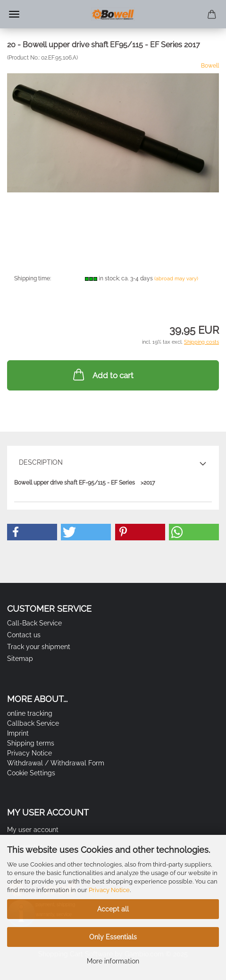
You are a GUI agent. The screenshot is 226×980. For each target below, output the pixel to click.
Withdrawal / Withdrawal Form (56, 763)
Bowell (210, 66)
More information (113, 961)
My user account (33, 830)
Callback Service (33, 723)
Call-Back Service (34, 623)
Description (41, 462)
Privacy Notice (109, 890)
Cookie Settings (31, 773)
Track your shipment (39, 647)
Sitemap (20, 659)
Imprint (18, 733)
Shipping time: (33, 278)
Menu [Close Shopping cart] (14, 14)
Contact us (24, 635)
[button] (32, 532)
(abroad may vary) (176, 279)
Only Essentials (113, 937)
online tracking (30, 713)
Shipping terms (31, 743)
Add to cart (102, 374)
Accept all (113, 909)
